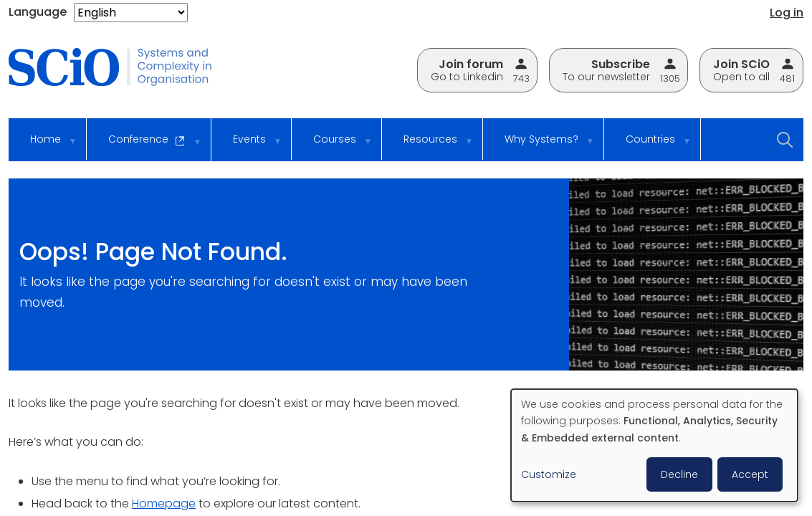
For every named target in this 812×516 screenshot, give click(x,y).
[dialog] (654, 445)
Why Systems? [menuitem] (540, 146)
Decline (679, 474)
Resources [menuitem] (429, 146)
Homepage (164, 503)
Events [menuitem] (248, 146)
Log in (787, 13)
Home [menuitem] (44, 146)
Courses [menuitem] (333, 146)
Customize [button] (549, 474)
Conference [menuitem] (145, 147)
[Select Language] (131, 13)
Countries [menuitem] (649, 146)
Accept (750, 474)
